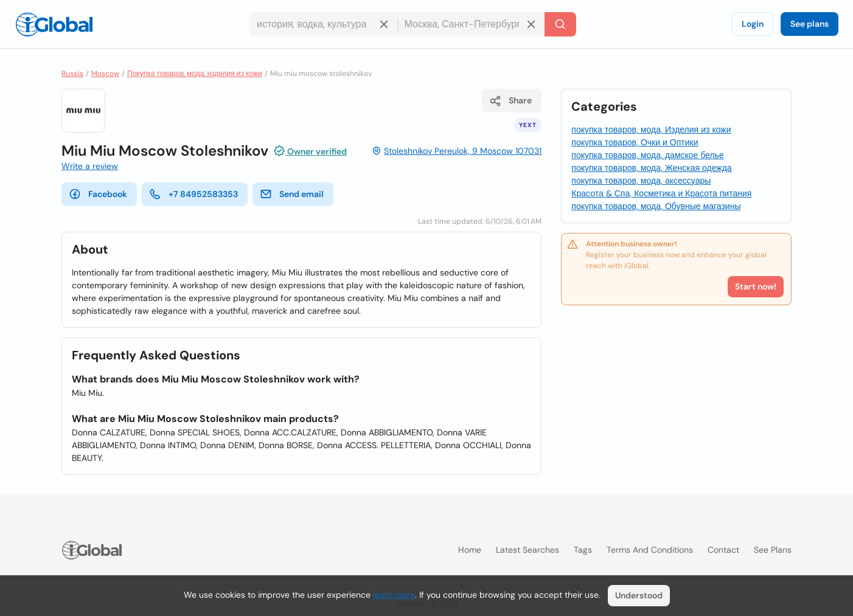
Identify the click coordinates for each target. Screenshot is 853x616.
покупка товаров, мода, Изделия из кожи (651, 130)
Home (470, 550)
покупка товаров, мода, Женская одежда (651, 168)
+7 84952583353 (193, 194)
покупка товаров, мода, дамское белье (648, 155)
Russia (72, 74)
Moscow (105, 74)
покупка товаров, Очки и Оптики (635, 142)
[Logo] (54, 24)
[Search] (560, 24)
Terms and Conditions (650, 550)
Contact (723, 550)
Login (753, 24)
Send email (292, 194)
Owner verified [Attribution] (310, 151)
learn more (394, 595)
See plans (809, 24)
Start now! (756, 286)
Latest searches (527, 550)
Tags (583, 550)
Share (510, 101)
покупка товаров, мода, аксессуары (641, 181)
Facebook (98, 194)
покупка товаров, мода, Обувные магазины (656, 206)
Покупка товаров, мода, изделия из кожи (195, 74)
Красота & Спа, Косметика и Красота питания (661, 193)
